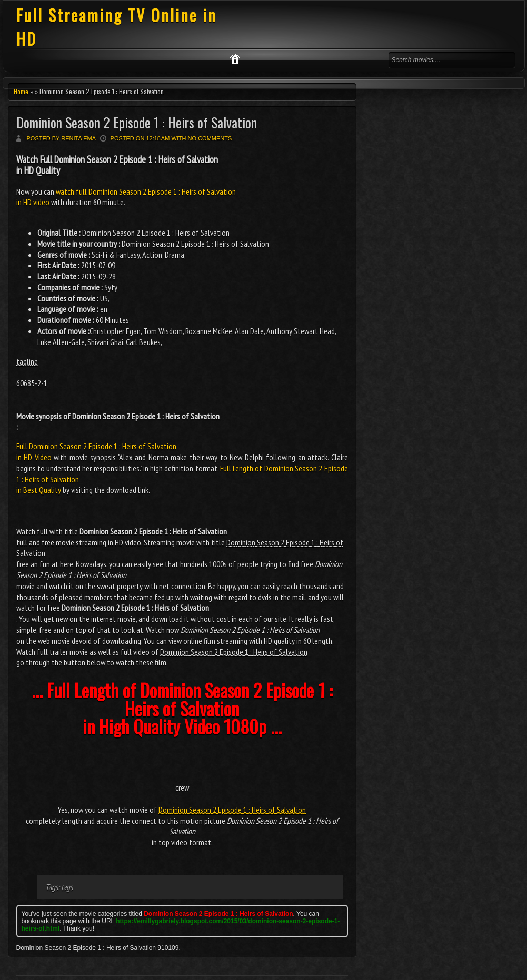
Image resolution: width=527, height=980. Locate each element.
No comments (210, 138)
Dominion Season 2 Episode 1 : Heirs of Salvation (137, 122)
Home (21, 91)
